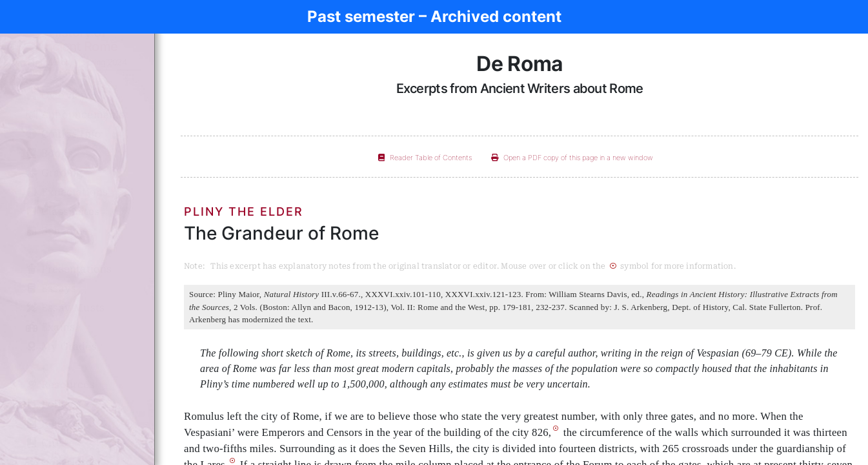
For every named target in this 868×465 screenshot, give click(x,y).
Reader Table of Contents (425, 158)
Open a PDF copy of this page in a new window (572, 158)
